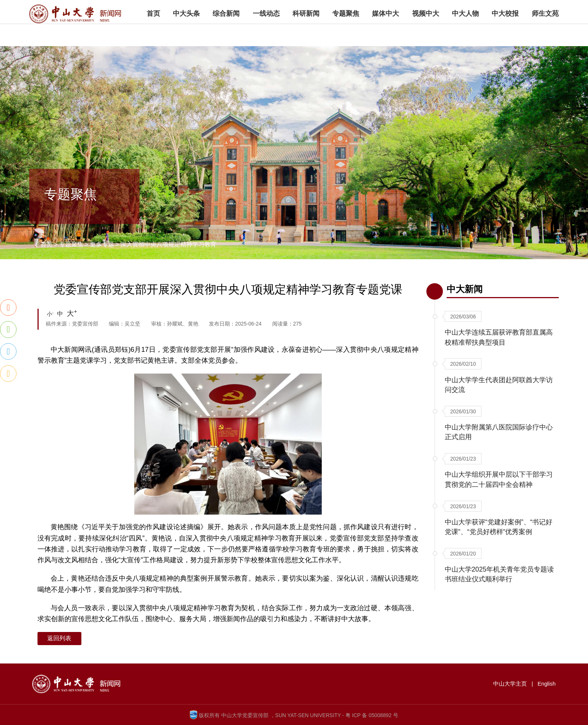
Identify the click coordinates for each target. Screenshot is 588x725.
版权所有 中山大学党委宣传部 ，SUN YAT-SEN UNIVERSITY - (271, 715)
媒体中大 (385, 31)
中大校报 (505, 31)
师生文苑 (545, 31)
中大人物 (465, 31)
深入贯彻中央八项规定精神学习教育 (168, 244)
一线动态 (266, 31)
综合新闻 (226, 31)
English (533, 8)
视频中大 (426, 31)
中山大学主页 (500, 8)
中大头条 (186, 31)
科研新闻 (306, 31)
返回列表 (59, 638)
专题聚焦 (346, 31)
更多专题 (102, 244)
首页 (153, 31)
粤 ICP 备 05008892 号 (372, 715)
